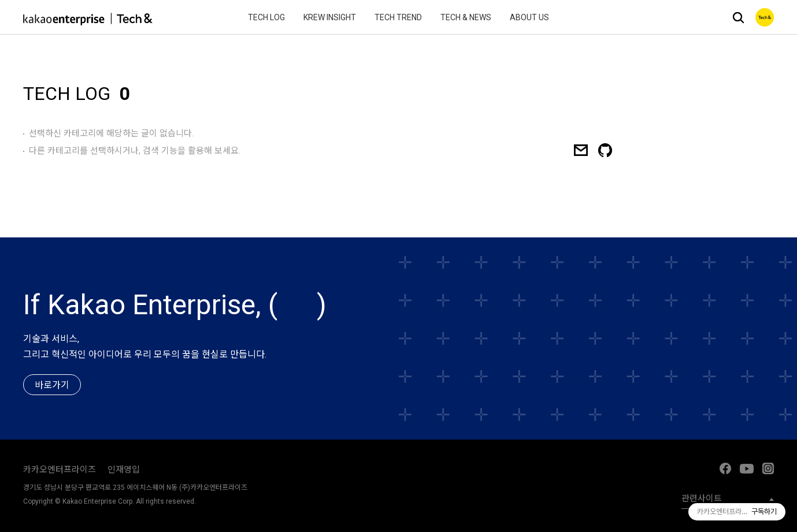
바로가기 (52, 386)
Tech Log (266, 17)
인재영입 (124, 470)
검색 (738, 17)
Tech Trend (398, 17)
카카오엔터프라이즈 (60, 470)
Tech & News (466, 17)
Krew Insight (330, 17)
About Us (529, 17)
